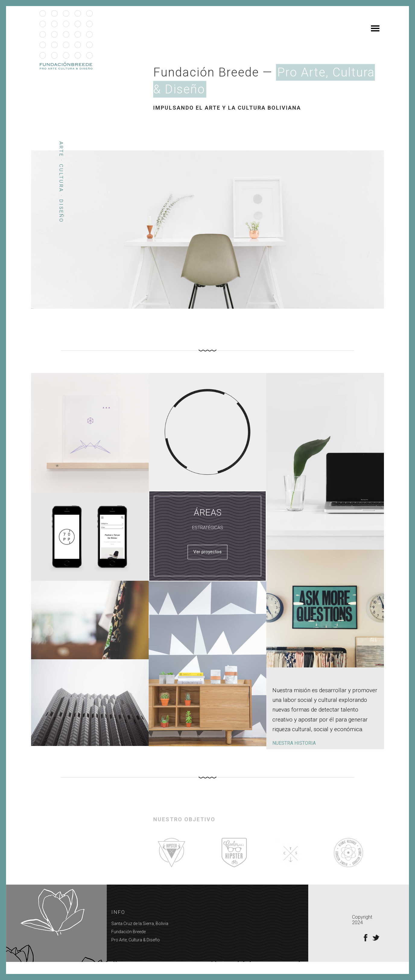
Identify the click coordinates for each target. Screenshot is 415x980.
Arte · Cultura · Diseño (61, 194)
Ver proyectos (207, 564)
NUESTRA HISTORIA (294, 755)
